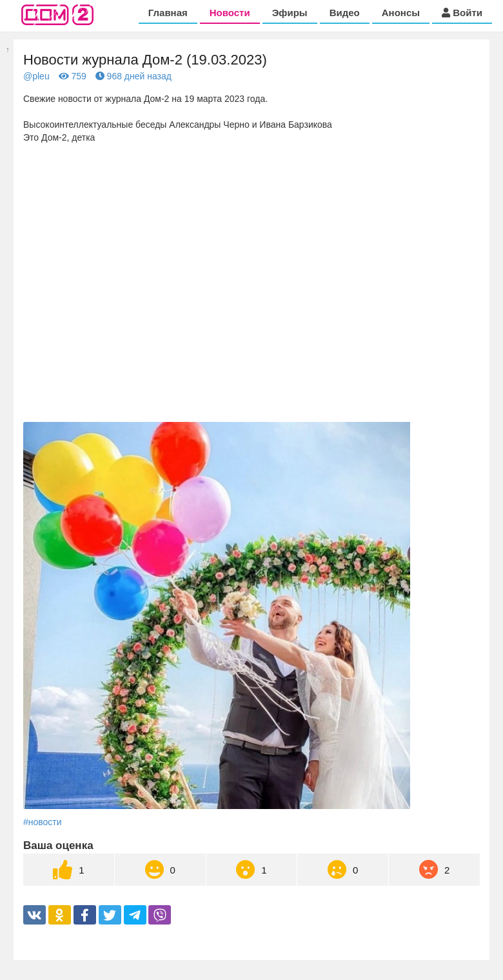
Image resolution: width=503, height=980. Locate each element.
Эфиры (290, 13)
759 (73, 76)
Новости (230, 13)
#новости (43, 822)
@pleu (36, 76)
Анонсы (401, 13)
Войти (462, 13)
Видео (345, 13)
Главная (168, 13)
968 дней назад (133, 76)
